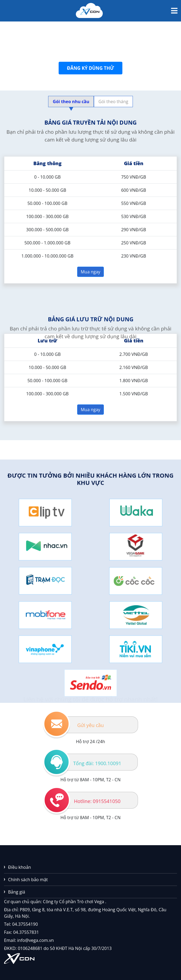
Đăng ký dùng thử (90, 70)
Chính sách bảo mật (28, 880)
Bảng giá (17, 892)
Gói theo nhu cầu (71, 103)
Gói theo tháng (113, 102)
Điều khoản (19, 867)
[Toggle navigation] (174, 11)
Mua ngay (90, 274)
